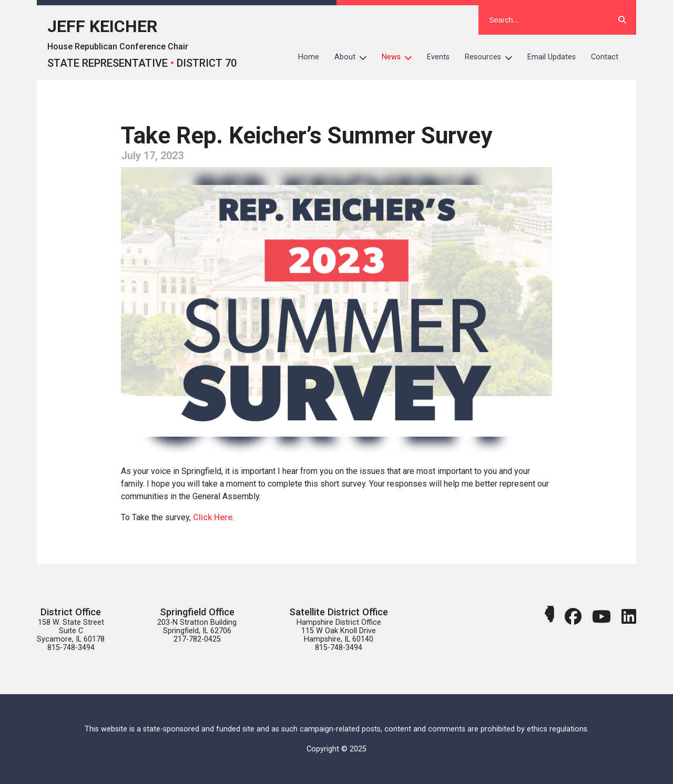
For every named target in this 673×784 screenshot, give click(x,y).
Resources (492, 57)
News (401, 57)
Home (309, 57)
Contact (605, 57)
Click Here (213, 517)
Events (438, 57)
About (354, 57)
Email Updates (552, 57)
